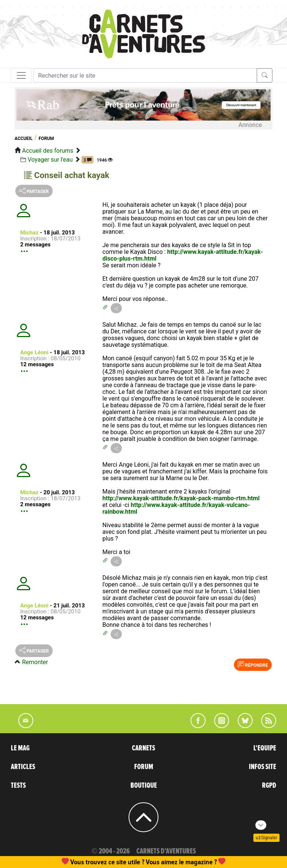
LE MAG (20, 748)
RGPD (269, 785)
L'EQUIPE (265, 748)
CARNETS (143, 748)
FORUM (144, 767)
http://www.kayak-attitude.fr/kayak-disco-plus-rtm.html (183, 255)
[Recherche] (145, 75)
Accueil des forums (48, 151)
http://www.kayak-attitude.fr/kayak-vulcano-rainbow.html (176, 508)
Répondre (253, 665)
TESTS (18, 785)
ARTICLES (23, 767)
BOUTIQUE (144, 785)
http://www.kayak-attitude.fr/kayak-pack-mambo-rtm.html (181, 498)
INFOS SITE (263, 767)
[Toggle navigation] (21, 75)
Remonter (35, 662)
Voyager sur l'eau (50, 160)
